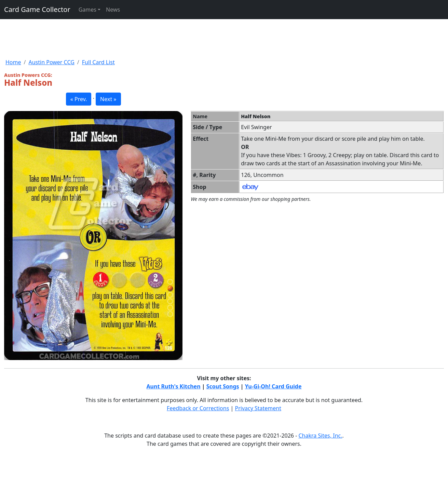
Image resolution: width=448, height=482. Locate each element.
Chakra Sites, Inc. (320, 436)
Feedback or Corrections (198, 408)
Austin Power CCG (51, 62)
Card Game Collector (37, 9)
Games (87, 10)
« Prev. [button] (79, 99)
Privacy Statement (258, 408)
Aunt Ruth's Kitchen (174, 386)
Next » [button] (108, 99)
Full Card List (98, 62)
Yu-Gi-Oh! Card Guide (273, 386)
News (113, 10)
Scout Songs (223, 386)
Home (13, 62)
